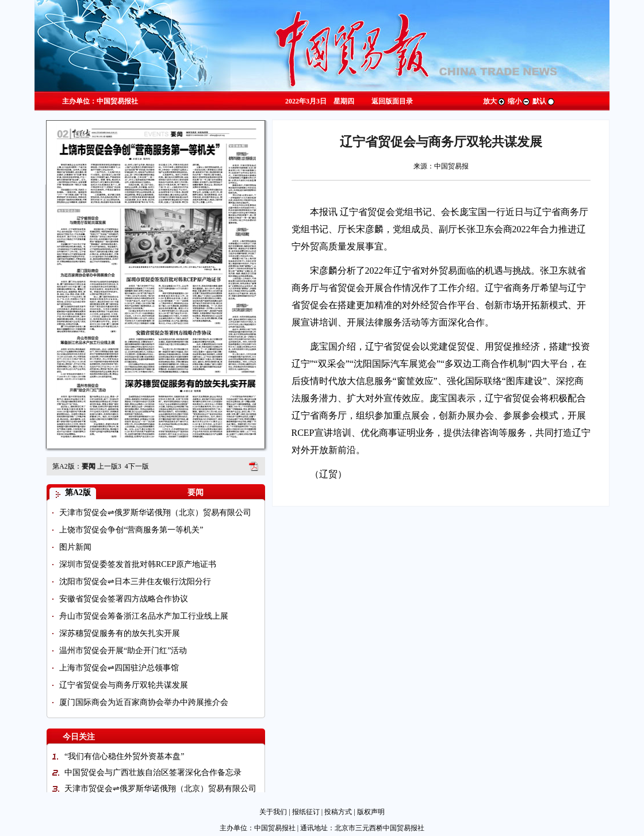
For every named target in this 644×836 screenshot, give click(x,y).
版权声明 (371, 812)
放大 (494, 101)
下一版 (137, 466)
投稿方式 (338, 812)
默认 (544, 101)
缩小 (519, 101)
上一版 (109, 466)
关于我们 (273, 812)
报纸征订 (306, 812)
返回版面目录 (392, 101)
